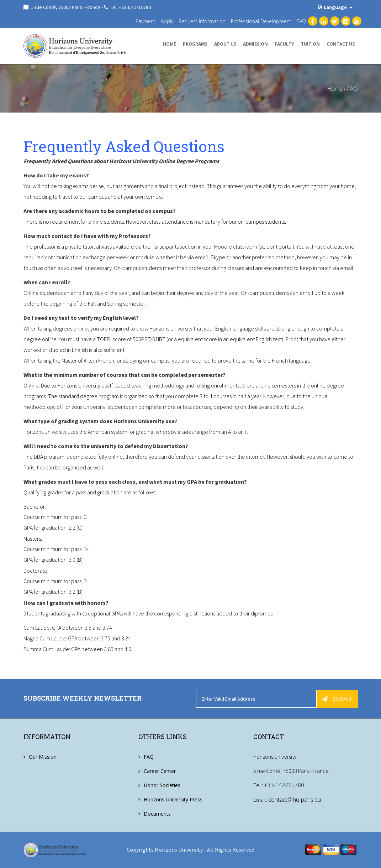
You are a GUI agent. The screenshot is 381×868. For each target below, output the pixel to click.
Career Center (160, 771)
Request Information (202, 21)
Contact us (341, 44)
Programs (195, 44)
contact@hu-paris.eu (295, 799)
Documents (157, 814)
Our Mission (43, 757)
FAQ (301, 21)
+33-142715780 (284, 785)
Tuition (310, 44)
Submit (337, 699)
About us (225, 44)
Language (335, 7)
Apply (167, 21)
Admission (255, 44)
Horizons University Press (173, 799)
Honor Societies (162, 785)
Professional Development (261, 21)
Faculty (284, 44)
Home (170, 44)
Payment (145, 21)
